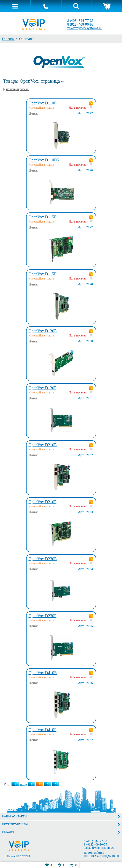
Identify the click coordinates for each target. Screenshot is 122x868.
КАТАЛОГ (8, 832)
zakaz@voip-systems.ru (85, 28)
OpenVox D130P (43, 388)
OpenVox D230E (43, 559)
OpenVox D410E (43, 673)
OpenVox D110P (42, 103)
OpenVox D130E (43, 331)
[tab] (15, 6)
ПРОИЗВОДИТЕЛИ (15, 824)
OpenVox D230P (43, 616)
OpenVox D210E (43, 445)
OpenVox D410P (43, 730)
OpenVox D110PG (44, 160)
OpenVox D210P (43, 502)
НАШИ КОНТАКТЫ (15, 816)
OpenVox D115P (42, 274)
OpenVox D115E (43, 217)
